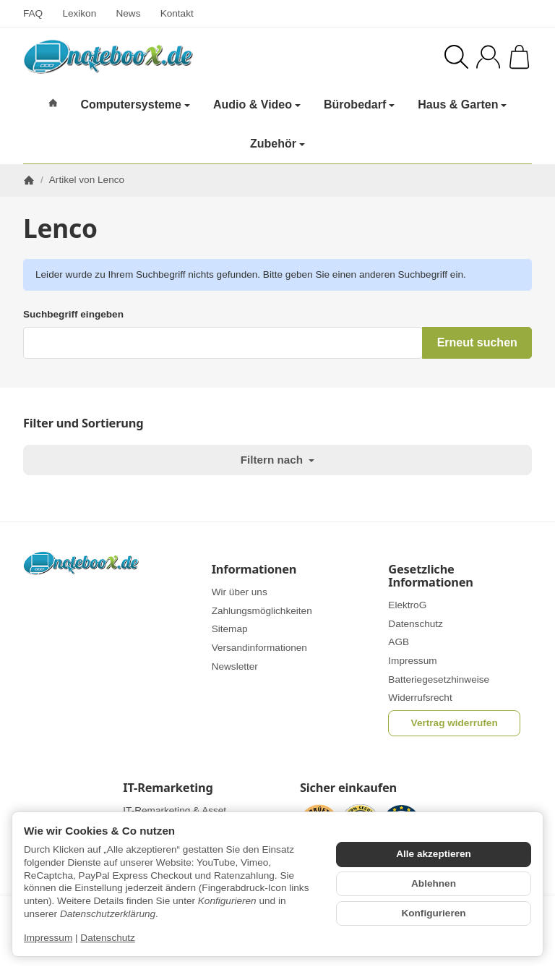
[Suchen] (456, 57)
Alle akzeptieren (434, 854)
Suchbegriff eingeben (73, 314)
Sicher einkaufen (348, 788)
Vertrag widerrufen (455, 723)
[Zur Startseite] (138, 56)
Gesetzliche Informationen (431, 576)
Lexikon (79, 13)
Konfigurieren (433, 913)
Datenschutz (108, 938)
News (128, 13)
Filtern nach (277, 460)
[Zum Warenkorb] (519, 57)
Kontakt (177, 13)
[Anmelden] (488, 57)
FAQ (33, 13)
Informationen (254, 569)
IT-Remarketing (168, 788)
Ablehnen (434, 883)
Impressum (48, 938)
